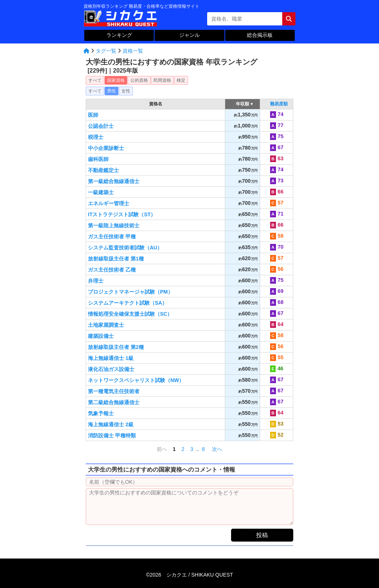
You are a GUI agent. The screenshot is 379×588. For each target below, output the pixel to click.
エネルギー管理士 (109, 203)
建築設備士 (101, 336)
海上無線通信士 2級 (111, 424)
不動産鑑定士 (103, 170)
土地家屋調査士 (106, 325)
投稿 (262, 535)
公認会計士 (101, 126)
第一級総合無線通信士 (114, 181)
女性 (126, 91)
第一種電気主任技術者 (114, 391)
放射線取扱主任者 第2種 (116, 347)
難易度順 (279, 104)
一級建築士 (101, 192)
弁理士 (96, 281)
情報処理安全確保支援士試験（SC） (130, 314)
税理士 (96, 137)
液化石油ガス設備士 (111, 369)
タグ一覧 (106, 51)
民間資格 (162, 80)
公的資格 (139, 80)
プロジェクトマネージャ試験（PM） (130, 292)
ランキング (119, 35)
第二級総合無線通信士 (114, 402)
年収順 (243, 104)
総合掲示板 (260, 35)
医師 (93, 115)
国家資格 (116, 80)
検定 (181, 80)
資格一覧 (133, 51)
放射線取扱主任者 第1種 (116, 259)
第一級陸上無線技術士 (114, 225)
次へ (218, 449)
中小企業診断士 (106, 148)
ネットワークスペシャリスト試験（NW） (136, 380)
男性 (111, 91)
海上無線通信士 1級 (111, 358)
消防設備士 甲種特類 (112, 435)
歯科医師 (98, 159)
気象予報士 (101, 413)
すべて (95, 80)
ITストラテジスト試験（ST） (122, 214)
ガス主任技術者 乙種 (112, 270)
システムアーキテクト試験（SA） (127, 303)
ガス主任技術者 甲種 (112, 237)
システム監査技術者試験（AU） (125, 248)
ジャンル (189, 35)
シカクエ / (200, 575)
